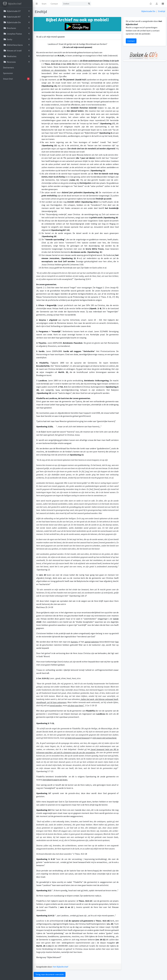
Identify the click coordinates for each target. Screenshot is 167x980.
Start (44, 4)
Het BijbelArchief (61, 967)
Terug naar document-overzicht (50, 974)
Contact (54, 4)
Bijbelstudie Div (148, 11)
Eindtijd (162, 11)
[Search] (75, 4)
